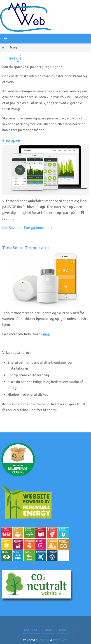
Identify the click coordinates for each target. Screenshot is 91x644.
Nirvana (44, 640)
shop (46, 334)
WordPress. (61, 640)
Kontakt (31, 630)
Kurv (63, 630)
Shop (48, 630)
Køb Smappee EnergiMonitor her (27, 228)
